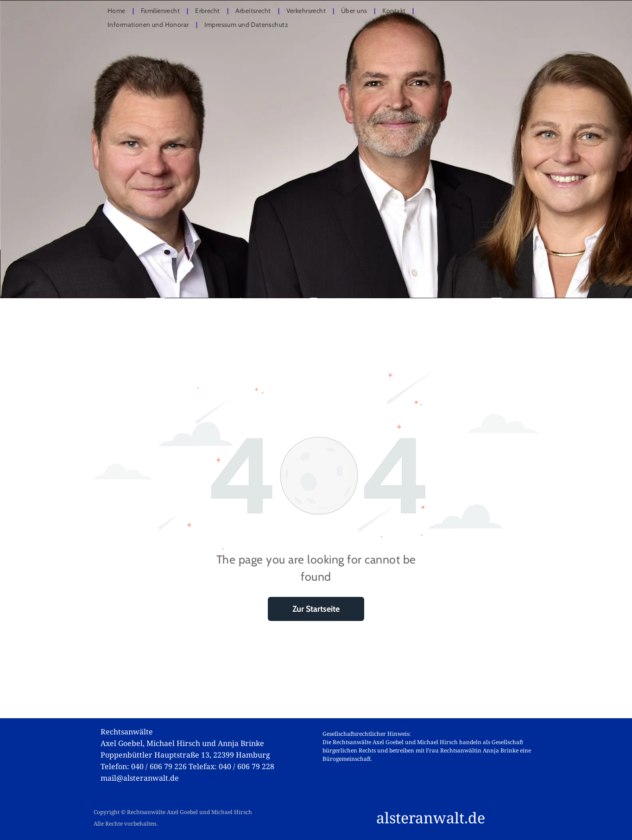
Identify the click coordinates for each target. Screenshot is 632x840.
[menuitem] (117, 11)
